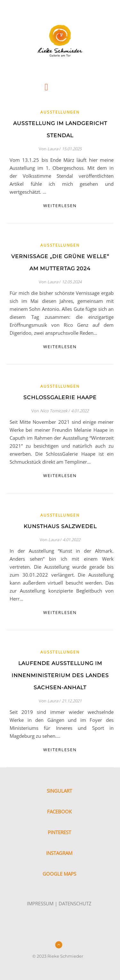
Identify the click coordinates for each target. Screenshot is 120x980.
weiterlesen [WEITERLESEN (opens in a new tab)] (60, 347)
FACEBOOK (59, 812)
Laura (53, 149)
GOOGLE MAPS (59, 874)
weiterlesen (60, 206)
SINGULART (59, 791)
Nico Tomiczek (54, 411)
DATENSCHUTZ (75, 903)
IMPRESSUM (40, 903)
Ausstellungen (60, 112)
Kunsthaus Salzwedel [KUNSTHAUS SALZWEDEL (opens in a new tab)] (60, 526)
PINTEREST (59, 832)
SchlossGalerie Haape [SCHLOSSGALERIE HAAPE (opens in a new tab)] (60, 397)
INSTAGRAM (59, 853)
